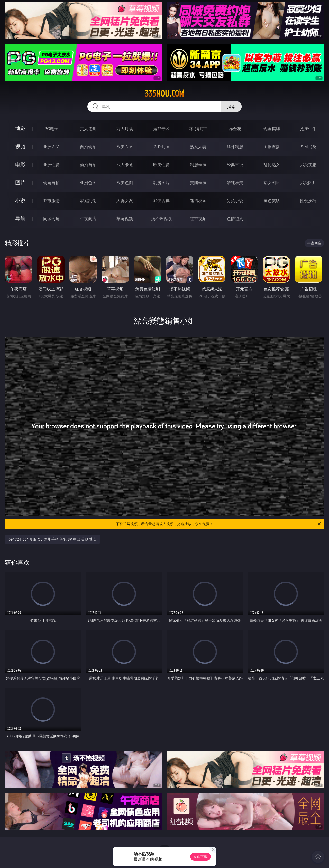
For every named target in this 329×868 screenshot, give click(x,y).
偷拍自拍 (88, 165)
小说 (20, 200)
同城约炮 (51, 219)
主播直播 (272, 147)
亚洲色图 (88, 183)
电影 (20, 164)
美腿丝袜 (198, 183)
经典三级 (235, 165)
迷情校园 (198, 201)
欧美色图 (125, 183)
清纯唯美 (235, 183)
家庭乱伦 (88, 201)
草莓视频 (125, 219)
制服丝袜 (198, 165)
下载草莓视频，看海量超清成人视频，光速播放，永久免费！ (219, 524)
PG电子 (51, 129)
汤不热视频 (161, 219)
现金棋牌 (272, 129)
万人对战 (125, 129)
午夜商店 (88, 219)
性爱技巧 (308, 201)
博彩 (20, 129)
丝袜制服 (235, 147)
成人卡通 (125, 165)
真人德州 (88, 129)
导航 (20, 218)
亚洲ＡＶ (51, 147)
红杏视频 (198, 219)
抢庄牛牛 (308, 129)
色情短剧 (235, 219)
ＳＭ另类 (308, 147)
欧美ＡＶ (125, 147)
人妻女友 (125, 201)
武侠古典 (161, 201)
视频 (20, 147)
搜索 (231, 107)
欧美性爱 (161, 165)
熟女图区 (272, 183)
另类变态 (308, 165)
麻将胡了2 (198, 129)
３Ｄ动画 (161, 147)
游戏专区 (161, 129)
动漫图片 (161, 183)
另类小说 (235, 201)
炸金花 (235, 129)
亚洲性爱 (51, 165)
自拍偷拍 (88, 147)
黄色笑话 (272, 201)
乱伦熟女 (272, 165)
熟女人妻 (198, 147)
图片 (20, 182)
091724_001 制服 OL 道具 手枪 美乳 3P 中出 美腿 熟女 (52, 539)
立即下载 (200, 857)
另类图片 (308, 183)
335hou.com (164, 93)
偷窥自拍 (51, 183)
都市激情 (51, 201)
